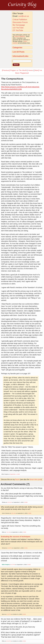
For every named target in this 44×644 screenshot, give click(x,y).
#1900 (24, 532)
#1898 (26, 502)
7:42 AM (8, 532)
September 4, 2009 (15, 474)
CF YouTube (18, 30)
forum (17, 479)
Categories (18, 48)
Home (31, 70)
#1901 (26, 548)
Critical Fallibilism (20, 20)
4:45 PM (10, 548)
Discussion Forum (20, 22)
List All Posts (19, 52)
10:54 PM (8, 641)
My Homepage (19, 25)
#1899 (30, 513)
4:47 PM (13, 565)
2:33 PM (9, 614)
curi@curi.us (24, 16)
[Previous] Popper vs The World (14, 70)
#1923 (24, 614)
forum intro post (35, 479)
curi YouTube (18, 28)
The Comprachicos (12, 79)
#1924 (24, 641)
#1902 (29, 565)
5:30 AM (13, 513)
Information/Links (21, 56)
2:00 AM (10, 502)
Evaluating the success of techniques (16, 537)
